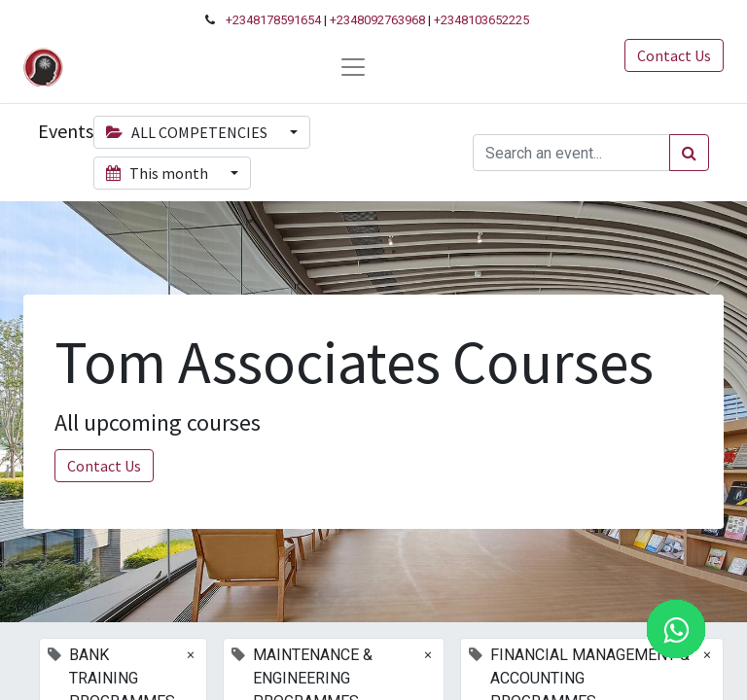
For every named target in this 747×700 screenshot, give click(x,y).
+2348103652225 (481, 20)
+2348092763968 (377, 20)
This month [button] (159, 173)
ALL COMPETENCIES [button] (188, 132)
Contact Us (674, 55)
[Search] (689, 153)
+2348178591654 (273, 20)
